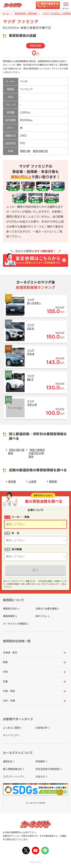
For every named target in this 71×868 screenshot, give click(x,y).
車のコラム (41, 616)
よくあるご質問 (11, 728)
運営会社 (8, 761)
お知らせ (40, 777)
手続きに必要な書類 (46, 609)
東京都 (12, 482)
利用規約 (40, 761)
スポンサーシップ (12, 777)
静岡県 (53, 482)
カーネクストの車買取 (15, 624)
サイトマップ (10, 735)
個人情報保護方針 (12, 769)
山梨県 (33, 482)
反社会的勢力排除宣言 (47, 769)
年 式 (15, 533)
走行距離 (17, 549)
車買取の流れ (10, 609)
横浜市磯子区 (40, 151)
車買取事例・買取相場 (26, 13)
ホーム (6, 13)
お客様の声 (41, 728)
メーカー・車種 (20, 517)
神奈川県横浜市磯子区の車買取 (37, 453)
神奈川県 (25, 151)
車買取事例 (9, 616)
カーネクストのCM (35, 803)
